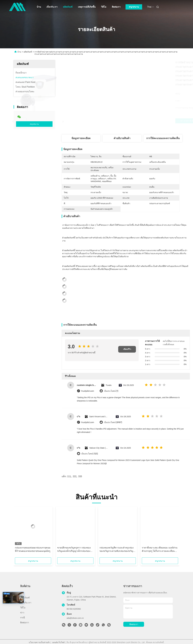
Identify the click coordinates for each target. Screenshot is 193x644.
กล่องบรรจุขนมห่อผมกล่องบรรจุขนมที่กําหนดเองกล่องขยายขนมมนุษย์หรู (33, 549)
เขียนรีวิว (127, 349)
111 (69, 476)
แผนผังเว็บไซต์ (58, 642)
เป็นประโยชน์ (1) (111, 391)
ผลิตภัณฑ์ (68, 7)
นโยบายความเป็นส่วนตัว (39, 642)
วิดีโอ (104, 7)
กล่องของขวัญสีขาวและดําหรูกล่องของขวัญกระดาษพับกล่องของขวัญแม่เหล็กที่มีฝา (117, 550)
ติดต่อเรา (116, 7)
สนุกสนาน (134, 7)
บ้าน (39, 7)
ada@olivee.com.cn (75, 618)
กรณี (23, 618)
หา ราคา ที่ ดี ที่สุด (135, 121)
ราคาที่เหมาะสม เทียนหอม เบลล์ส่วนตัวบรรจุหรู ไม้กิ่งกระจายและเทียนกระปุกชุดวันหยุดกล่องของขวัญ (160, 550)
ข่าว (22, 613)
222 (75, 476)
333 (80, 476)
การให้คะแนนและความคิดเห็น (163, 138)
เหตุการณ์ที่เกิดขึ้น (87, 7)
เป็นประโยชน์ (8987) (113, 422)
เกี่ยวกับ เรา (52, 7)
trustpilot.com (88, 391)
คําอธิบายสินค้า (122, 138)
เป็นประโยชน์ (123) (90, 454)
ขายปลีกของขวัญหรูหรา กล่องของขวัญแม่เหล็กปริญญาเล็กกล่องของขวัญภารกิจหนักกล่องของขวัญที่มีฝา (75, 550)
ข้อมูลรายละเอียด (81, 138)
